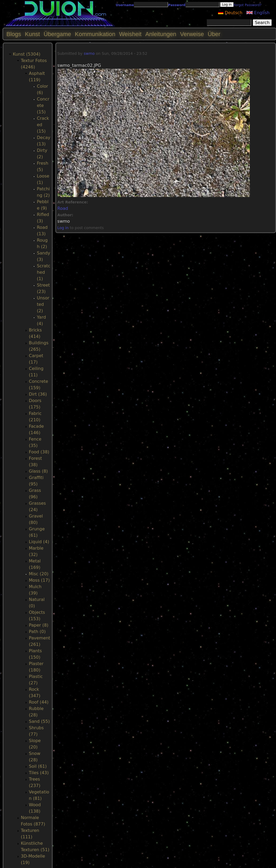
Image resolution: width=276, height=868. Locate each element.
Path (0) (37, 632)
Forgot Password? (247, 5)
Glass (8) (38, 471)
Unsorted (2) (43, 304)
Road (63, 208)
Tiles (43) (39, 773)
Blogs (14, 34)
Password (177, 5)
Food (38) (39, 452)
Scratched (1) (44, 272)
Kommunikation (95, 34)
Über (214, 34)
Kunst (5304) (27, 54)
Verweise (192, 34)
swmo (89, 53)
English (258, 13)
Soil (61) (38, 766)
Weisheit (130, 34)
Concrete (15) (43, 105)
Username (125, 5)
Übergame (57, 34)
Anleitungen (161, 34)
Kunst (32, 34)
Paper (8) (39, 625)
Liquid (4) (39, 542)
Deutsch (230, 13)
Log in (63, 228)
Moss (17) (39, 580)
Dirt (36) (38, 394)
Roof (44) (39, 702)
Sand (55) (39, 721)
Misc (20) (39, 574)
